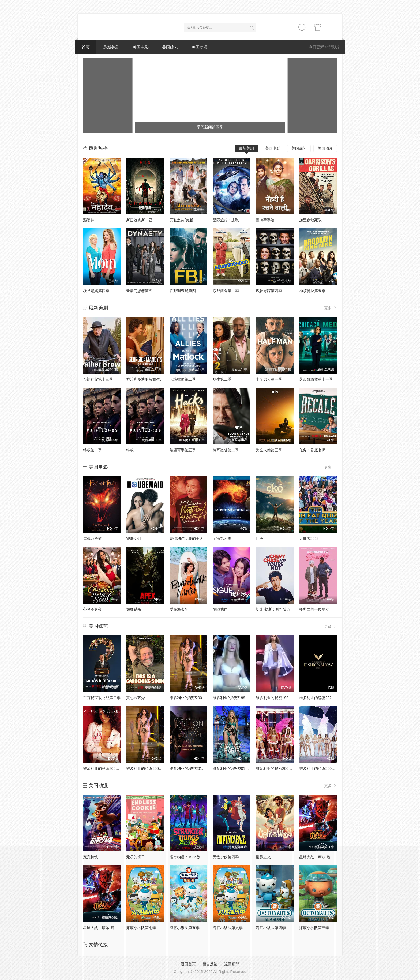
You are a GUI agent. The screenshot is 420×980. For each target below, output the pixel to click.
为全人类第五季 (269, 450)
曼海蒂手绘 (265, 220)
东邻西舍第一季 (226, 291)
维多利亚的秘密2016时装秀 (236, 769)
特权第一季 (92, 450)
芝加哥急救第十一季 (316, 379)
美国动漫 (200, 47)
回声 (260, 539)
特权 (130, 450)
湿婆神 (89, 220)
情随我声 (220, 609)
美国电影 (141, 47)
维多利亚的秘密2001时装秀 (106, 769)
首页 (86, 47)
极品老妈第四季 (96, 291)
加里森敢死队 (310, 220)
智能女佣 (134, 539)
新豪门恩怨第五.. (140, 291)
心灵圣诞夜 (92, 609)
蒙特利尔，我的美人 (186, 539)
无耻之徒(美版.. (182, 220)
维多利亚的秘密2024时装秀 (322, 698)
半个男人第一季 (269, 379)
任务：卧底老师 (312, 450)
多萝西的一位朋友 (314, 609)
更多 (331, 308)
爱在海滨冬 (179, 609)
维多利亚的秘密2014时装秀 (192, 769)
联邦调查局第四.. (184, 291)
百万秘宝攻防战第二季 (102, 698)
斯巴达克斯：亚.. (140, 220)
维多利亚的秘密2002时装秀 (149, 769)
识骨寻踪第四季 (269, 291)
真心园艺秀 (136, 698)
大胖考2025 (309, 539)
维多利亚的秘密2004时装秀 (322, 769)
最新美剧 (111, 47)
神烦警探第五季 (312, 291)
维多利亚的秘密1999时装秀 (279, 698)
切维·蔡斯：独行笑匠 (273, 609)
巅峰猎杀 (134, 609)
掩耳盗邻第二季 (226, 450)
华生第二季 (222, 379)
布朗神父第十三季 (98, 379)
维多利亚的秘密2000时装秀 (192, 698)
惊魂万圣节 (92, 539)
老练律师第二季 (183, 379)
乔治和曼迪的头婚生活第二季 (151, 379)
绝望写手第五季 (183, 450)
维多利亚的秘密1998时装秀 (236, 698)
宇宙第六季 (222, 539)
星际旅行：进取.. (227, 220)
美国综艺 (170, 47)
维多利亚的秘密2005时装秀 (279, 769)
